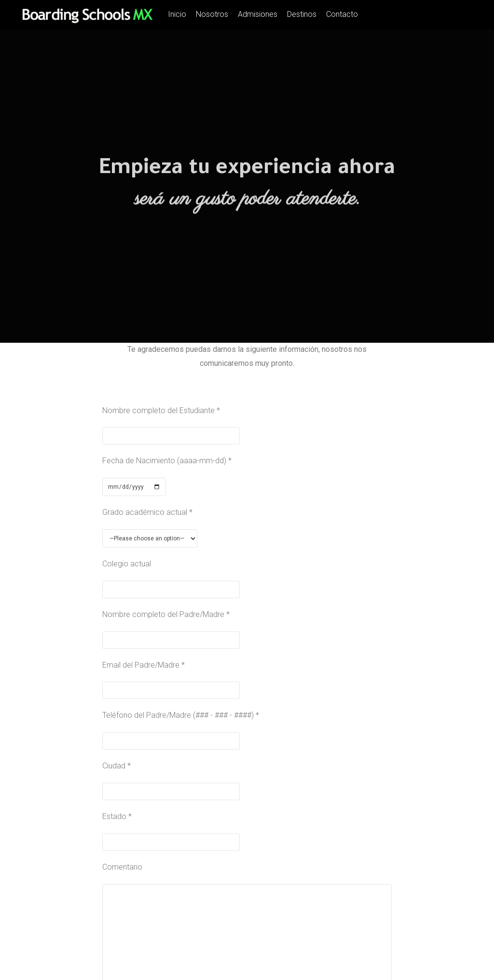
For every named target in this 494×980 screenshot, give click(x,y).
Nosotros (212, 14)
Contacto (342, 14)
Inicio (177, 14)
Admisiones (258, 14)
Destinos (302, 14)
